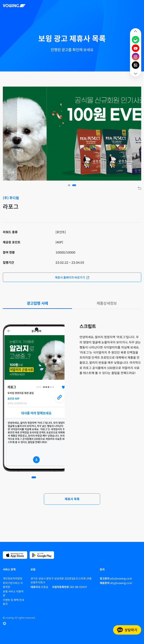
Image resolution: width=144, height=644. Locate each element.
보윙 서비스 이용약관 (13, 593)
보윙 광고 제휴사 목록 (72, 39)
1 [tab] (70, 185)
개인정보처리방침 (13, 579)
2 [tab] (75, 185)
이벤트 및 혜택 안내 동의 (13, 602)
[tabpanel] (34, 398)
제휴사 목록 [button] (72, 499)
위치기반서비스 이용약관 (13, 585)
